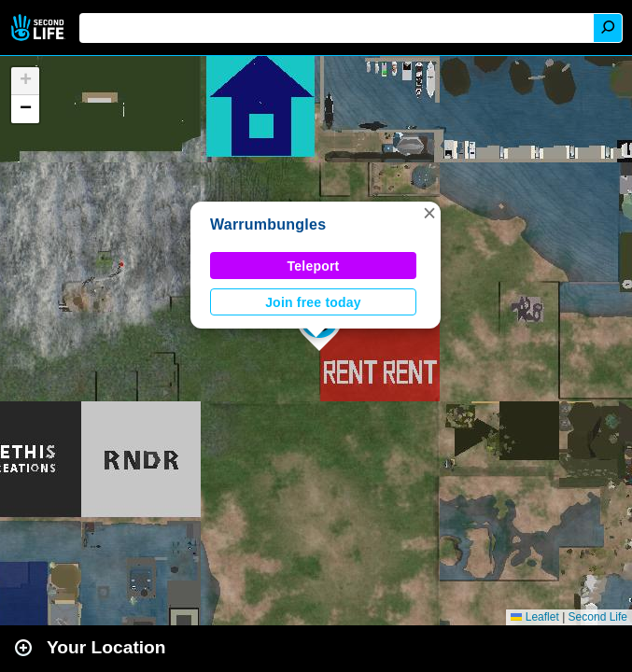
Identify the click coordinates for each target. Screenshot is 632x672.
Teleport (314, 266)
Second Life (40, 28)
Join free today (313, 302)
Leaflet (534, 617)
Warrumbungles (268, 224)
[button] (429, 213)
